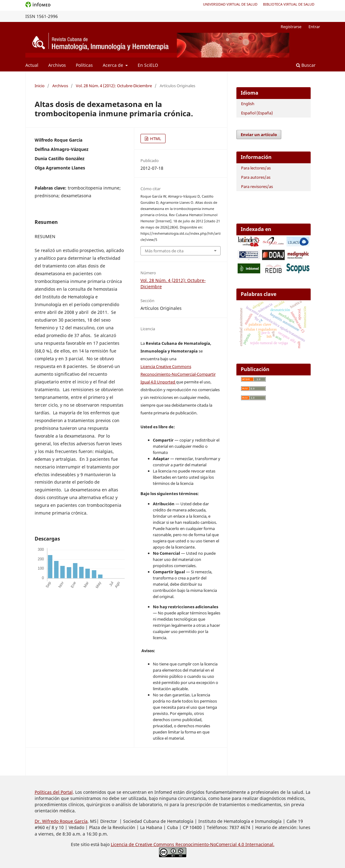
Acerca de (114, 65)
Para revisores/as (257, 186)
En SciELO (148, 65)
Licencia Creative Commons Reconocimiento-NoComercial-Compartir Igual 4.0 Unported (178, 374)
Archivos (57, 65)
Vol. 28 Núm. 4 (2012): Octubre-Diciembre (114, 86)
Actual (32, 65)
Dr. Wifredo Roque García (61, 821)
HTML (155, 139)
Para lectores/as (256, 168)
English (248, 104)
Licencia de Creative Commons (143, 844)
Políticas (84, 65)
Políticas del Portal (54, 792)
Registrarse (291, 27)
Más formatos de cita (164, 251)
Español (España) (257, 113)
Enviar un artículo (259, 135)
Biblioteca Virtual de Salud (289, 4)
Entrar (314, 27)
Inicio (40, 86)
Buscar (306, 65)
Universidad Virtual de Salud (230, 4)
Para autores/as (256, 177)
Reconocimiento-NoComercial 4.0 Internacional (224, 844)
